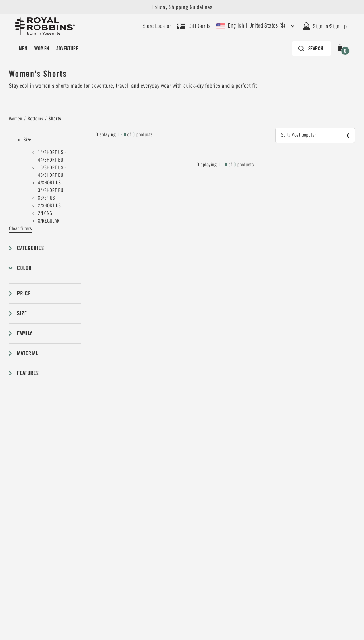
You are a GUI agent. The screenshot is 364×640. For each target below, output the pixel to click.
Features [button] (28, 373)
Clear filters (20, 229)
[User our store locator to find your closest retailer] (157, 26)
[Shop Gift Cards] (194, 26)
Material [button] (28, 353)
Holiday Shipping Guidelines (182, 7)
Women (42, 49)
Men (23, 49)
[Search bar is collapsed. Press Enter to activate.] (311, 49)
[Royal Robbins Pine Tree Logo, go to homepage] (45, 26)
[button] (342, 49)
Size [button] (22, 313)
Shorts (55, 119)
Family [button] (25, 333)
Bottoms (35, 119)
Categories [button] (30, 248)
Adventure (67, 49)
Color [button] (24, 268)
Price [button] (24, 293)
